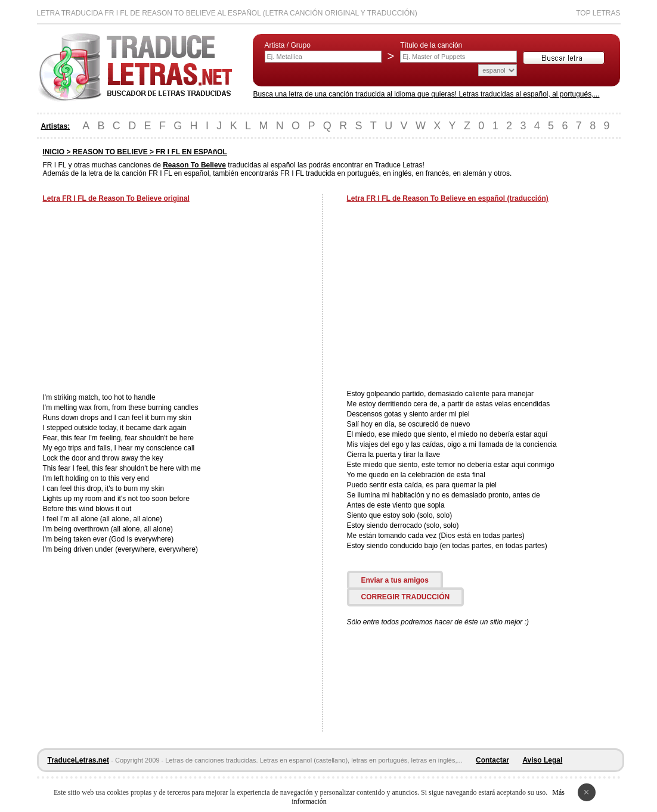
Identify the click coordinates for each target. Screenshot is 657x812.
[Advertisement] (143, 299)
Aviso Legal (542, 760)
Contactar (492, 760)
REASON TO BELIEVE (110, 152)
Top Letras (598, 13)
